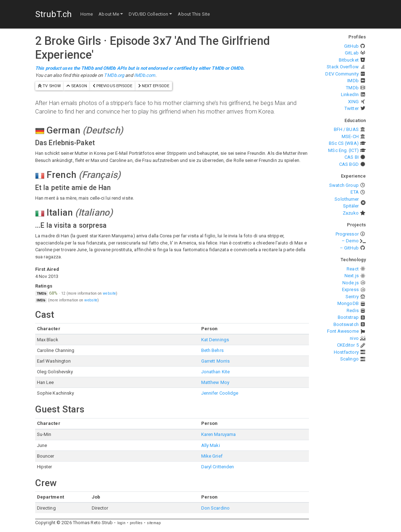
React (353, 269)
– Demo (350, 241)
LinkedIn (350, 94)
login (122, 523)
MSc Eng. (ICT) (343, 150)
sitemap (154, 523)
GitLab (352, 53)
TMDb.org (114, 75)
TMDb (352, 88)
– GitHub (349, 248)
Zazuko (351, 213)
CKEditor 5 (348, 345)
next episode (154, 86)
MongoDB (348, 303)
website (109, 293)
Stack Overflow (343, 67)
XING (353, 102)
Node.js (351, 283)
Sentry (352, 297)
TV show (49, 86)
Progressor (347, 234)
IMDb (353, 81)
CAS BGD (349, 164)
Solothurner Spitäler (347, 203)
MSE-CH (350, 136)
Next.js (352, 276)
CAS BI (352, 157)
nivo (354, 338)
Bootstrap (348, 317)
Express (350, 289)
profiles (136, 523)
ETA (354, 192)
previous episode (113, 86)
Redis (353, 310)
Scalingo (349, 359)
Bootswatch (346, 324)
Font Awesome (343, 331)
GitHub (351, 46)
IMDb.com (145, 75)
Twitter (352, 108)
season (77, 86)
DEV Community (342, 74)
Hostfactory (346, 352)
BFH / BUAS (346, 129)
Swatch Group (344, 185)
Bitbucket (349, 60)
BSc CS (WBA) (344, 143)
